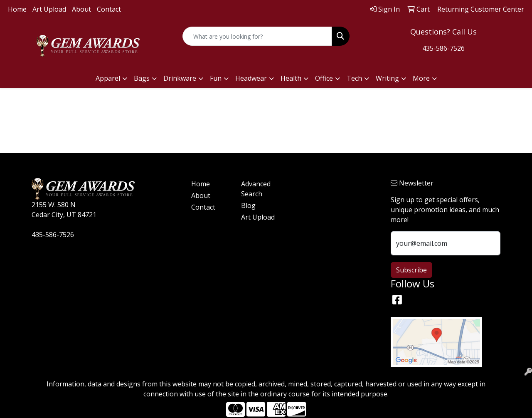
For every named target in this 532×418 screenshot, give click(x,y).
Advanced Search (256, 189)
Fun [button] (216, 78)
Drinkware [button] (180, 78)
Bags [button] (142, 78)
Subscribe (411, 270)
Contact (109, 9)
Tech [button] (354, 78)
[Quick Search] (257, 36)
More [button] (421, 78)
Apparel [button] (108, 78)
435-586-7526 (443, 48)
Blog (248, 205)
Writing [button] (387, 78)
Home (17, 9)
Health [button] (291, 78)
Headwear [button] (251, 78)
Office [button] (324, 78)
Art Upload (49, 9)
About (81, 9)
